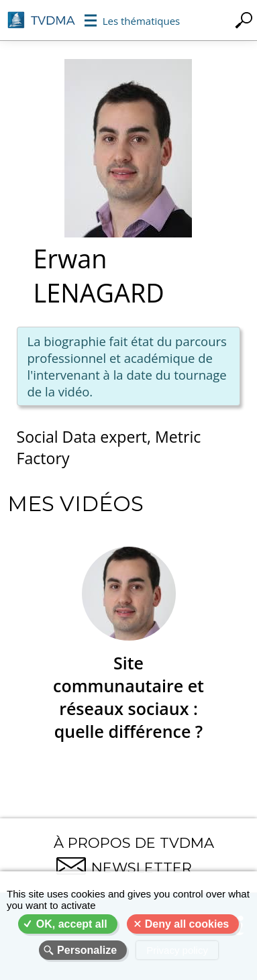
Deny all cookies (187, 924)
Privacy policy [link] (177, 950)
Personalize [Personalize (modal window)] (87, 950)
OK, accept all (72, 924)
